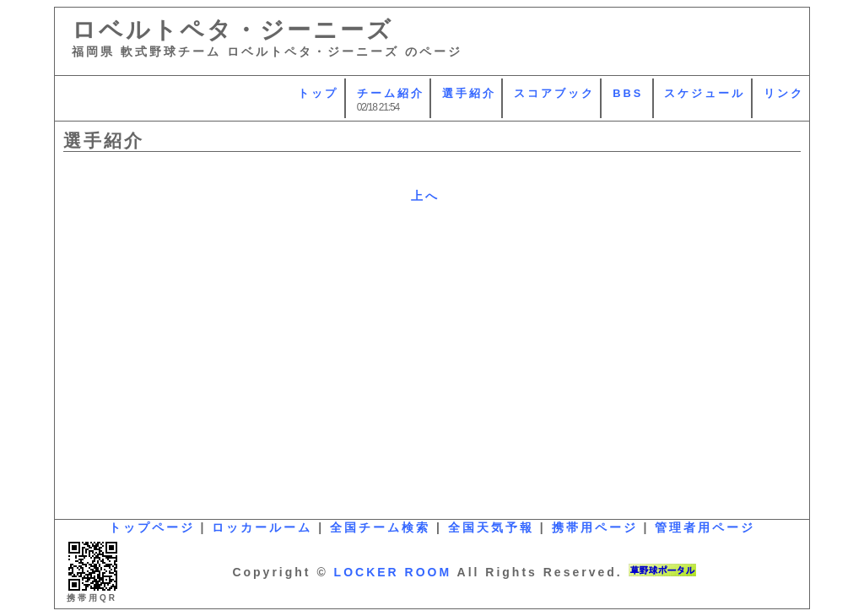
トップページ (152, 527)
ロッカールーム (262, 527)
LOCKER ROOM (393, 572)
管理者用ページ (705, 527)
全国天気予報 (491, 527)
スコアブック (554, 93)
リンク (784, 93)
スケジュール (705, 93)
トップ (318, 93)
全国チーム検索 (380, 527)
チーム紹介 (391, 93)
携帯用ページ (595, 527)
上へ (425, 196)
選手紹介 (469, 93)
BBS (628, 93)
